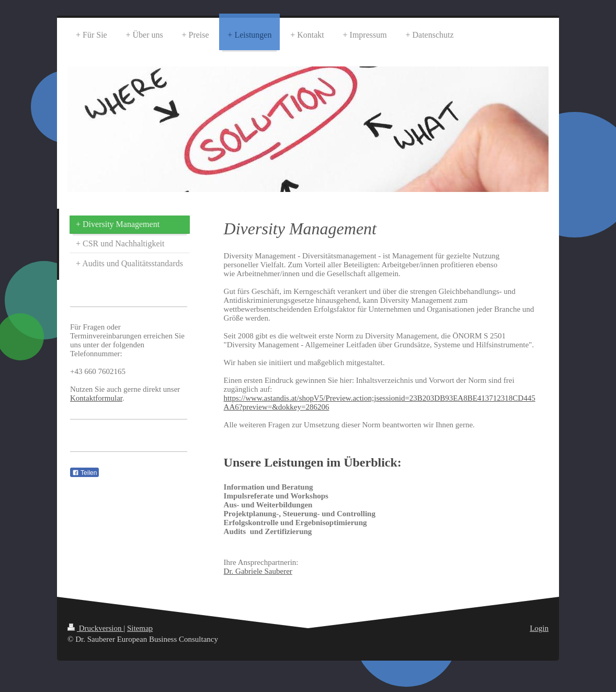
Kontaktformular (96, 398)
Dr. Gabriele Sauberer (258, 571)
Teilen (84, 473)
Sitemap (140, 628)
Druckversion (95, 628)
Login (539, 628)
